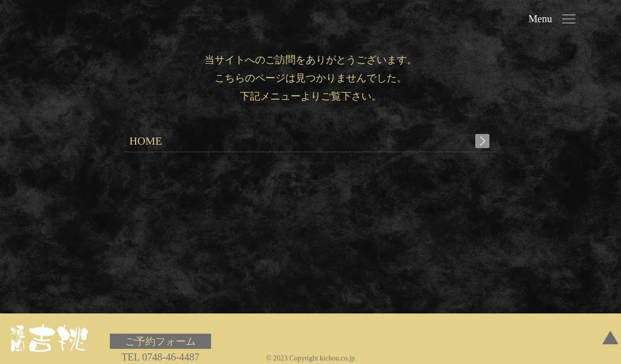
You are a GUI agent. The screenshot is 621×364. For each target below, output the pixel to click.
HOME (146, 141)
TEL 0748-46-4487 (160, 357)
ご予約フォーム (160, 341)
